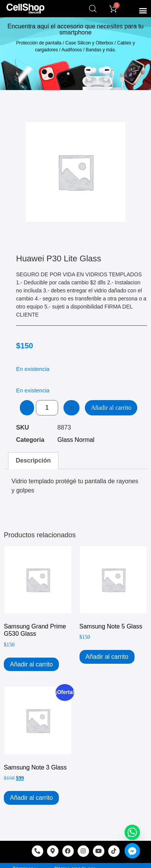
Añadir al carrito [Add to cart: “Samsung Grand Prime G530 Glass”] (31, 664)
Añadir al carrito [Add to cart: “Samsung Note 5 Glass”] (107, 657)
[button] (143, 10)
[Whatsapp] (132, 832)
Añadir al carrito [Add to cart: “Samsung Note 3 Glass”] (31, 798)
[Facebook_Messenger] (132, 851)
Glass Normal (76, 440)
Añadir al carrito (111, 408)
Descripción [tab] (33, 460)
